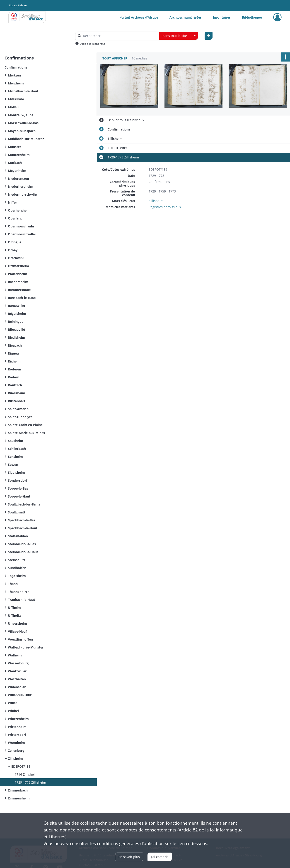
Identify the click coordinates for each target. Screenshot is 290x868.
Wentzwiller (17, 671)
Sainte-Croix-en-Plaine (25, 425)
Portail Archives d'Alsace (139, 17)
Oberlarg (15, 218)
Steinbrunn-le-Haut (23, 552)
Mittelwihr (16, 99)
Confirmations (16, 67)
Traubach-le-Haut (22, 600)
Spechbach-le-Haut (23, 528)
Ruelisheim (17, 393)
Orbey (13, 250)
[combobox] (179, 36)
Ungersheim (17, 623)
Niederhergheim (21, 186)
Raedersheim (18, 282)
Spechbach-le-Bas (22, 520)
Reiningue (16, 322)
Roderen (14, 369)
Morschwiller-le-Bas (23, 123)
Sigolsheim (16, 472)
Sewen (13, 465)
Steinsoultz (17, 560)
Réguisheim (17, 314)
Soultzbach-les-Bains (24, 504)
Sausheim (16, 441)
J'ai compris (160, 857)
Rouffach (15, 385)
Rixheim (14, 361)
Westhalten (17, 679)
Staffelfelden (18, 536)
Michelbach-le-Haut (23, 91)
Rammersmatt (19, 290)
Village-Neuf (17, 631)
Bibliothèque (252, 17)
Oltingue (15, 242)
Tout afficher (115, 58)
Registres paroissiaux (165, 207)
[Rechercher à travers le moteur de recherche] (120, 36)
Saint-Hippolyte (20, 417)
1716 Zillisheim (26, 774)
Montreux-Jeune (21, 115)
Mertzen (14, 75)
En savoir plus (129, 857)
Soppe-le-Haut (19, 496)
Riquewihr (16, 353)
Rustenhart (17, 401)
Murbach (15, 163)
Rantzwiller (17, 306)
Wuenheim (16, 743)
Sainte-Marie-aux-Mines (26, 433)
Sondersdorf (18, 480)
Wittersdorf (17, 735)
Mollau (13, 107)
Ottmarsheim (18, 266)
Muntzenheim (19, 155)
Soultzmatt (17, 512)
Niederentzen (18, 179)
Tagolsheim (17, 576)
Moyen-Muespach (22, 131)
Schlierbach (17, 449)
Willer (12, 703)
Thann (13, 584)
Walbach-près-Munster (26, 647)
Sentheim (15, 457)
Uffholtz (14, 615)
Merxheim (16, 83)
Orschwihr (16, 258)
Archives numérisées (186, 17)
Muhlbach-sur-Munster (26, 139)
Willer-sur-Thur (20, 695)
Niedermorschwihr (23, 194)
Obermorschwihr (21, 226)
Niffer (12, 202)
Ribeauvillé (16, 329)
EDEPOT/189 (21, 766)
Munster (14, 147)
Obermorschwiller (22, 234)
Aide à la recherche (93, 44)
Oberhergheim (19, 210)
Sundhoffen (17, 568)
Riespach (15, 345)
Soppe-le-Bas (18, 488)
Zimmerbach (18, 790)
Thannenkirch (19, 592)
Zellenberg (16, 751)
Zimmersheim (19, 798)
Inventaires (222, 17)
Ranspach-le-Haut (22, 298)
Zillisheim (15, 758)
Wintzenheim (18, 719)
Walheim (15, 655)
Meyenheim (17, 171)
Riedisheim (17, 337)
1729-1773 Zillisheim (30, 782)
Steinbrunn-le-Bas (22, 544)
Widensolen (17, 687)
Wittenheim (17, 727)
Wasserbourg (18, 663)
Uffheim (14, 608)
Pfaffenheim (18, 274)
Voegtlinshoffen (20, 639)
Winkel (13, 711)
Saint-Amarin (18, 409)
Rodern (14, 377)
